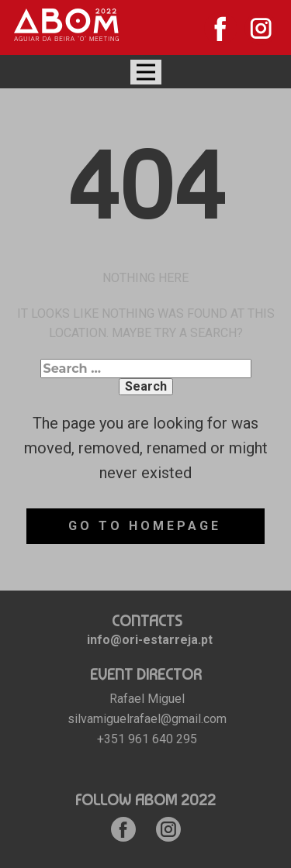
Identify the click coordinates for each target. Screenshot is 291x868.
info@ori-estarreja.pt (150, 640)
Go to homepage (145, 526)
